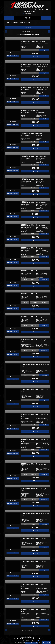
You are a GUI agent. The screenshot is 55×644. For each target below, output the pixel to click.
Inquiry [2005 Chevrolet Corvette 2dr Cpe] (25, 257)
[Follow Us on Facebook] (26, 636)
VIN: (37, 44)
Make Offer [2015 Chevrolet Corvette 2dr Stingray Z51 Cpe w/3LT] (34, 375)
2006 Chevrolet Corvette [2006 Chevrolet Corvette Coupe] (32, 294)
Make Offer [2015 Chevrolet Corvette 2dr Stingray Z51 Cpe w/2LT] (34, 425)
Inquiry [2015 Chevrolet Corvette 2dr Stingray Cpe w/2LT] (25, 350)
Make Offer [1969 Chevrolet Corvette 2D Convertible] (34, 165)
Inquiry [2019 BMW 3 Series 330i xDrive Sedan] (25, 50)
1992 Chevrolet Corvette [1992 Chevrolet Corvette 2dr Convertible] (34, 202)
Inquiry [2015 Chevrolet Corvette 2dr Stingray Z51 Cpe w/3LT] (25, 375)
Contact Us (28, 638)
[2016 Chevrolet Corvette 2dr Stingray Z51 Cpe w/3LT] (13, 444)
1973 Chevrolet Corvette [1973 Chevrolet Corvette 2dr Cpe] (32, 179)
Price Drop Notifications (13, 56)
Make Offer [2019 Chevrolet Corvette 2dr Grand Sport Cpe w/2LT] (34, 620)
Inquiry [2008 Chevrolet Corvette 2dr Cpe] (25, 326)
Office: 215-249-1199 (28, 12)
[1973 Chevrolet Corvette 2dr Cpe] (13, 184)
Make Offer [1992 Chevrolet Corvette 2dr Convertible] (34, 211)
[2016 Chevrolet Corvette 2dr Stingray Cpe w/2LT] (13, 493)
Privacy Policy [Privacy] (32, 638)
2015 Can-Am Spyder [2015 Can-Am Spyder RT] (30, 110)
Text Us (35, 56)
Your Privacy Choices (35, 641)
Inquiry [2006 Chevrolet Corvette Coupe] (25, 303)
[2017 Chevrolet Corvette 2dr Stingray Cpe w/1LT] (13, 589)
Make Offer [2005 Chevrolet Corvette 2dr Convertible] (34, 234)
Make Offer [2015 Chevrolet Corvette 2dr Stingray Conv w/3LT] (34, 400)
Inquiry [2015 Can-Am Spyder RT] (25, 119)
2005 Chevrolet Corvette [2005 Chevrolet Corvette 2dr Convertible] (34, 225)
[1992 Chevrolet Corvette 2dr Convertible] (13, 207)
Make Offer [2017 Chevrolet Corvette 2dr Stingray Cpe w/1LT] (34, 595)
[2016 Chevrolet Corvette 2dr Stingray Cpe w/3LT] (13, 469)
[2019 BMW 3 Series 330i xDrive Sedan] (13, 46)
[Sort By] (25, 34)
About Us (25, 638)
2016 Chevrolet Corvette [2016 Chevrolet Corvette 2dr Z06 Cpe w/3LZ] (35, 538)
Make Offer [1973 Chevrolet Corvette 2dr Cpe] (34, 188)
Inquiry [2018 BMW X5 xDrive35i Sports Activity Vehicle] (25, 96)
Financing (45, 303)
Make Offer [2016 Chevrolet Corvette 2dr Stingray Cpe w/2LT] (34, 499)
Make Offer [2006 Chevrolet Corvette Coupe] (35, 303)
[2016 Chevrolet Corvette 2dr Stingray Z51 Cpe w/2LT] (13, 518)
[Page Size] (38, 34)
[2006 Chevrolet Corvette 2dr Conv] (13, 275)
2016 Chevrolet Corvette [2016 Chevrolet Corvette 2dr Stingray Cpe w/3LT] (34, 465)
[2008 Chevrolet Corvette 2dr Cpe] (13, 321)
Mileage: (38, 48)
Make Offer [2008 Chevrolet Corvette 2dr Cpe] (34, 326)
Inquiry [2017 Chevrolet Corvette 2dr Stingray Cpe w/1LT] (25, 595)
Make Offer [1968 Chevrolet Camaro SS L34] (34, 142)
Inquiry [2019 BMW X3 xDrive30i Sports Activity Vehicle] (25, 73)
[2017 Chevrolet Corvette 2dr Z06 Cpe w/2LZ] (13, 566)
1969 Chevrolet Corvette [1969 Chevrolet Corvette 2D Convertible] (34, 156)
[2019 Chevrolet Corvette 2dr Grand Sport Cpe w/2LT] (13, 614)
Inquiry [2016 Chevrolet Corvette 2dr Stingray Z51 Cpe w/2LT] (25, 524)
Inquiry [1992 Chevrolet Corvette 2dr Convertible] (25, 211)
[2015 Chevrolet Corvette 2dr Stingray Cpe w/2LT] (13, 344)
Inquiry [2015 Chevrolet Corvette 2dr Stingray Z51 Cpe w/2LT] (25, 425)
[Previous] (6, 31)
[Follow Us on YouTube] (29, 636)
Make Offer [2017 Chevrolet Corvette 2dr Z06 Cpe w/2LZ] (34, 570)
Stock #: (23, 44)
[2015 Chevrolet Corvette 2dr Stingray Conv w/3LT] (13, 394)
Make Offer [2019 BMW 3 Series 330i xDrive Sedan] (34, 50)
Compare (14, 53)
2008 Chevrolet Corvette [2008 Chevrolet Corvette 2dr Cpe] (32, 317)
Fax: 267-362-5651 (28, 13)
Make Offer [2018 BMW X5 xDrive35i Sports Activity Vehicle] (34, 96)
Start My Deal (44, 50)
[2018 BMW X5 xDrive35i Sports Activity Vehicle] (13, 92)
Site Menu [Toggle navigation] (28, 18)
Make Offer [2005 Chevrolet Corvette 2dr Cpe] (34, 257)
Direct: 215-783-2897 (41, 10)
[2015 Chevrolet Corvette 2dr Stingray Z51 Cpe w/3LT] (13, 369)
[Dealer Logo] (28, 5)
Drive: (22, 48)
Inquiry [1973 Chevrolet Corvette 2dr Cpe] (25, 188)
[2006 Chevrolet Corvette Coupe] (13, 298)
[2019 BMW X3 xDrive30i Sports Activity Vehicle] (13, 69)
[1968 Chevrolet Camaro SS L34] (13, 138)
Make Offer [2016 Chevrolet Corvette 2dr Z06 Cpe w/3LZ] (34, 547)
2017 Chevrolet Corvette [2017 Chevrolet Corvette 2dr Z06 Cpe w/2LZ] (35, 561)
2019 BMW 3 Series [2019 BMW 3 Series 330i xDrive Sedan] (33, 41)
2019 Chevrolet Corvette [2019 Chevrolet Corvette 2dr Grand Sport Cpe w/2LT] (35, 610)
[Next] (49, 31)
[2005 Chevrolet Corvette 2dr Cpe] (13, 252)
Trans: (38, 46)
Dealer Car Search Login (19, 641)
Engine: (38, 45)
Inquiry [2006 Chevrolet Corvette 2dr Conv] (25, 280)
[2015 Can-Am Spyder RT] (13, 115)
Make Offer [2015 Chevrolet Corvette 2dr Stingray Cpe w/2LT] (34, 350)
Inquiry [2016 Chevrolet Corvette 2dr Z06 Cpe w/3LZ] (25, 547)
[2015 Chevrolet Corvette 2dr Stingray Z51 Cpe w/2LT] (13, 419)
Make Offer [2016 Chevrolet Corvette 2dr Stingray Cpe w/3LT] (34, 474)
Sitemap (29, 641)
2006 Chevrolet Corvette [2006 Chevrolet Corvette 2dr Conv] (32, 271)
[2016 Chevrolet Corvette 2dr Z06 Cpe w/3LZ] (13, 543)
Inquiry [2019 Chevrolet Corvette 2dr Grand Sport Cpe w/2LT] (25, 620)
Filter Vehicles (28, 28)
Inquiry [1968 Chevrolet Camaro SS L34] (25, 142)
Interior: (23, 45)
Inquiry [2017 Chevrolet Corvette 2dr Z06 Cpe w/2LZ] (25, 570)
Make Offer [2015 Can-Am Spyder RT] (34, 119)
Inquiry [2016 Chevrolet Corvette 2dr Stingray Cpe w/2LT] (25, 499)
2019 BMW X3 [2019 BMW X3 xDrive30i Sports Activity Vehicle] (35, 64)
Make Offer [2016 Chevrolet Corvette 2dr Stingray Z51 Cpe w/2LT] (34, 524)
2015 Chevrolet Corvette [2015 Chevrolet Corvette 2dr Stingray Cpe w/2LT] (34, 341)
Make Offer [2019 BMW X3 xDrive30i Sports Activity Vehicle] (34, 73)
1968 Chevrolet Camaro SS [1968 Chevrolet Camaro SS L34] (32, 133)
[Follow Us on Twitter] (28, 636)
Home (22, 638)
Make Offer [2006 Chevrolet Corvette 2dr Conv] (34, 280)
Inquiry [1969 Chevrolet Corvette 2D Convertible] (25, 165)
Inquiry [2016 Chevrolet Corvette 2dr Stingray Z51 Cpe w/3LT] (25, 450)
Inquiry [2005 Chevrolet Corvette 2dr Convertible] (25, 234)
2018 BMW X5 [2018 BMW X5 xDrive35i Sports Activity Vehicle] (35, 87)
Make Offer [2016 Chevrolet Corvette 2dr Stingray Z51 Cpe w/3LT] (34, 450)
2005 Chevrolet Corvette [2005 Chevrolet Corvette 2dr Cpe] (32, 248)
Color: (22, 46)
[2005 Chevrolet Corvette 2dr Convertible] (13, 230)
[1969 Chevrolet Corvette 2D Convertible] (13, 161)
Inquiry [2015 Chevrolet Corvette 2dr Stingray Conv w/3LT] (25, 400)
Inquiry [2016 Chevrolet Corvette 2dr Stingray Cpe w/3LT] (25, 474)
